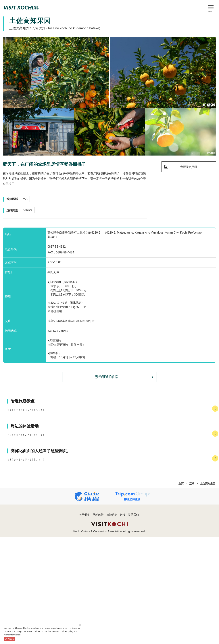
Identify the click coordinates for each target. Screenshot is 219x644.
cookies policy (67, 631)
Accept (10, 639)
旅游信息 (112, 635)
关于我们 (85, 635)
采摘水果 (28, 210)
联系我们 (133, 635)
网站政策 (98, 635)
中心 (25, 199)
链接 (123, 635)
